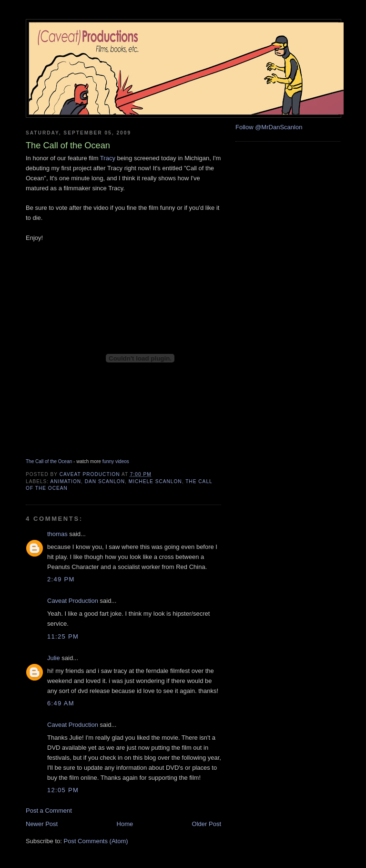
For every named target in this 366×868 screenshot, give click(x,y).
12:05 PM (63, 790)
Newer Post (42, 824)
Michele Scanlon (155, 481)
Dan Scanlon (105, 481)
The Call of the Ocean (49, 461)
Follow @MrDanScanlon (269, 127)
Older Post (207, 824)
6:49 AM (61, 703)
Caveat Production (73, 601)
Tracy (108, 158)
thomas (57, 534)
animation (66, 481)
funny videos (116, 461)
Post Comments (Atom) (96, 841)
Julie (54, 658)
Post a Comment (49, 811)
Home (125, 824)
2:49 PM (61, 579)
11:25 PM (63, 636)
